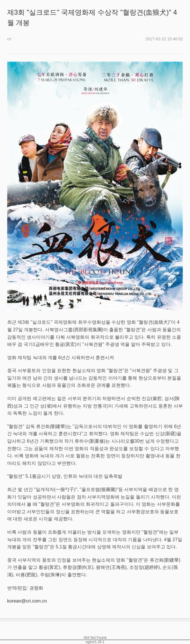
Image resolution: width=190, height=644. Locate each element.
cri (9, 39)
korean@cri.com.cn (27, 601)
